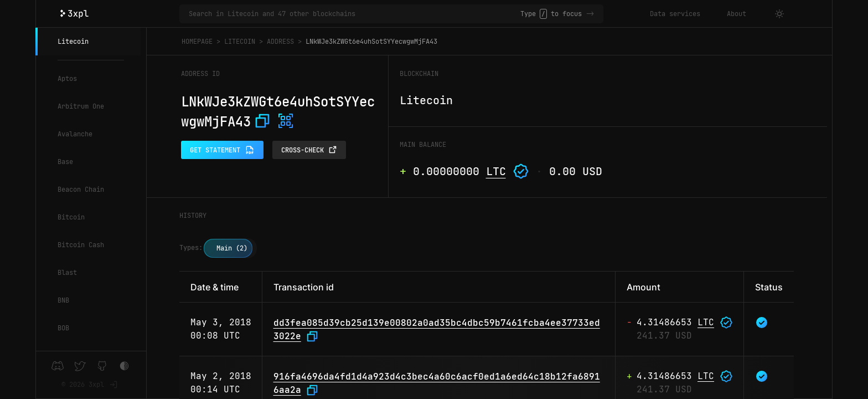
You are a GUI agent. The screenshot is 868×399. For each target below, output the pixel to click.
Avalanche (75, 134)
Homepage (197, 42)
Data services (675, 14)
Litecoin (73, 42)
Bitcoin (71, 217)
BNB (63, 300)
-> (590, 14)
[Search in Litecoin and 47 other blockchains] (355, 14)
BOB (63, 328)
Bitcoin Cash (81, 245)
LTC (496, 171)
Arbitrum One (81, 106)
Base (65, 162)
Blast (67, 273)
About (737, 14)
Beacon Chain (81, 190)
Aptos (67, 79)
